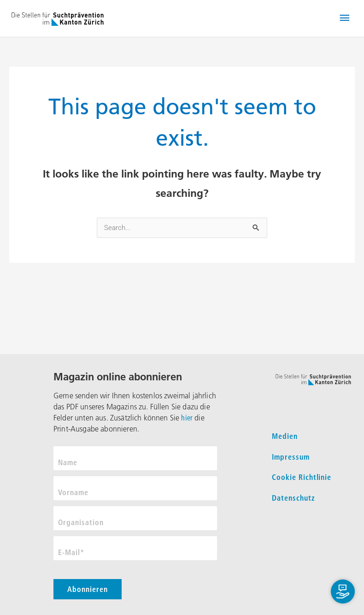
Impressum (291, 457)
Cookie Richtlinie (302, 477)
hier (187, 418)
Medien (285, 436)
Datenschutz (294, 498)
